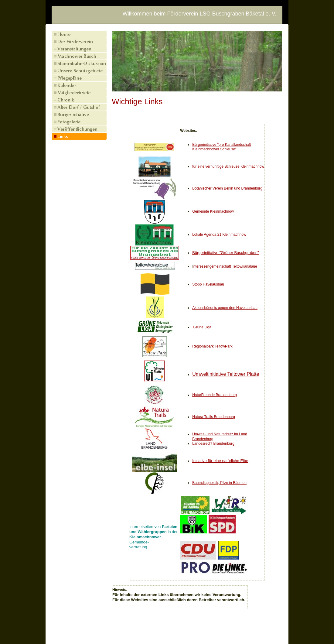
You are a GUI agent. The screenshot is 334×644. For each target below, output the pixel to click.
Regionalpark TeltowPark (212, 346)
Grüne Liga (202, 327)
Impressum (144, 632)
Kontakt (166, 632)
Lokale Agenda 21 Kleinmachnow (219, 235)
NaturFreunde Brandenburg (215, 395)
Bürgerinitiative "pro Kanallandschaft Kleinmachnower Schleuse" (222, 147)
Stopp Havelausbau (208, 284)
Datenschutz (189, 632)
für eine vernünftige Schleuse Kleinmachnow (228, 166)
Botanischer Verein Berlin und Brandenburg (227, 188)
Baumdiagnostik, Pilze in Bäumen (219, 483)
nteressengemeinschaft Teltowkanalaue (225, 266)
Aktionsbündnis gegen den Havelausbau (225, 308)
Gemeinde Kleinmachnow (213, 211)
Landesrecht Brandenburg (213, 444)
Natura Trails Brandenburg (214, 417)
